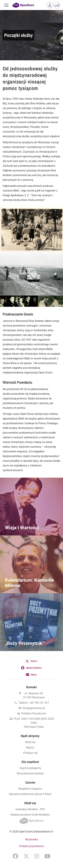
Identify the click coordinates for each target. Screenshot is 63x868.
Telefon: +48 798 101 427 (34, 703)
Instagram (37, 856)
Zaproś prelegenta (30, 768)
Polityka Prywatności (34, 713)
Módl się (30, 742)
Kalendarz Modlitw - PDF (30, 809)
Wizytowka (32, 839)
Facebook (15, 856)
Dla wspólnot (30, 762)
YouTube (47, 856)
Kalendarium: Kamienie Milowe (29, 583)
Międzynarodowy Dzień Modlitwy (30, 815)
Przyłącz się (30, 753)
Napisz (30, 747)
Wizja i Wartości (22, 528)
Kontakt (32, 687)
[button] (32, 661)
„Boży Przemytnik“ (25, 643)
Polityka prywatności (32, 846)
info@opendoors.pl (34, 708)
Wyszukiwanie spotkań (30, 773)
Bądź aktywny (30, 736)
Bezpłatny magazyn (30, 789)
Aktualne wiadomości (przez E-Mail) (30, 794)
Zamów (30, 782)
